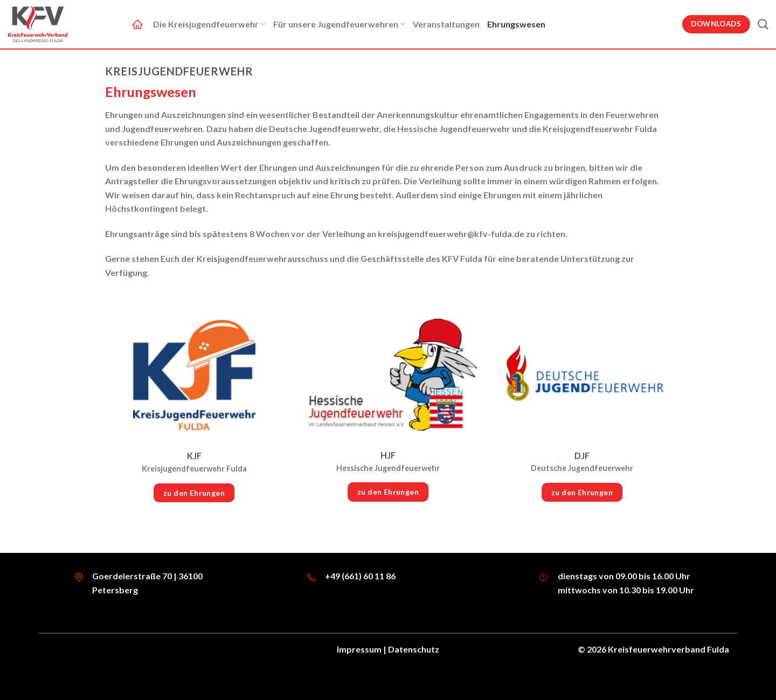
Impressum (359, 649)
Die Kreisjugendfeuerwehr (209, 24)
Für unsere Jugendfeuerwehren (339, 24)
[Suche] (763, 24)
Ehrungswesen (516, 24)
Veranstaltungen (446, 24)
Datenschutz (414, 649)
